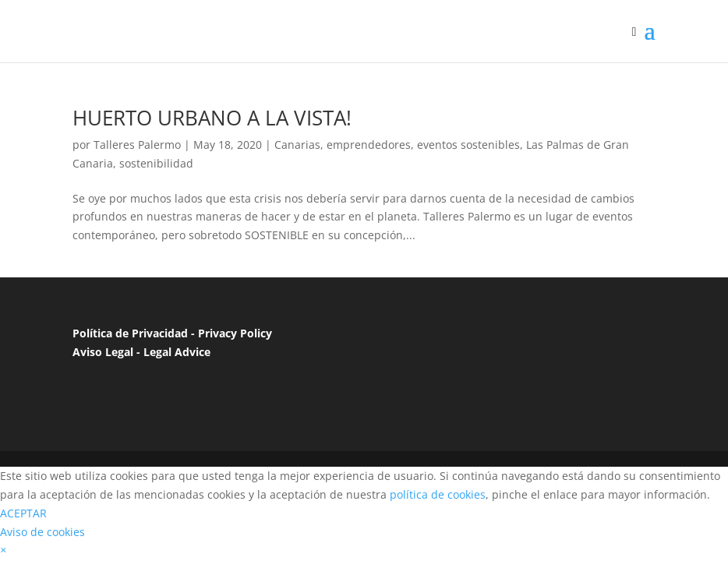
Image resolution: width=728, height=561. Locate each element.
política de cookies (438, 494)
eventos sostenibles (468, 145)
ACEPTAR (23, 513)
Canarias (297, 145)
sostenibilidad (156, 163)
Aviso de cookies (42, 532)
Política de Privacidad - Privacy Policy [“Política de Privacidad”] (172, 333)
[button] (3, 550)
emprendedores (369, 145)
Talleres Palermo (137, 145)
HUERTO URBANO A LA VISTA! (212, 118)
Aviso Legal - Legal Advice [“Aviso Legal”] (141, 352)
